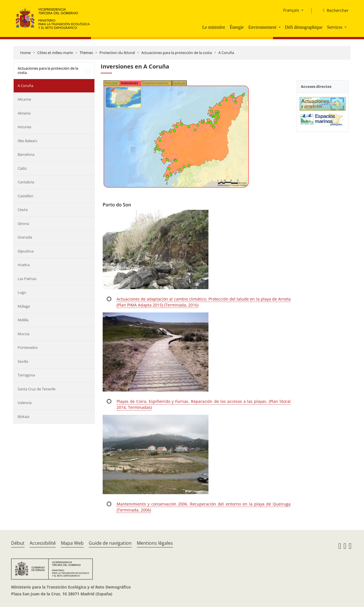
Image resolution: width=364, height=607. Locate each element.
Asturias (24, 127)
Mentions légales (155, 543)
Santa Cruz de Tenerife (37, 389)
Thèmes (86, 53)
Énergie (237, 27)
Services (335, 27)
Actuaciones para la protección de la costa (177, 53)
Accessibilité (43, 543)
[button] (280, 27)
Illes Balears (27, 141)
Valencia (25, 403)
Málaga (24, 306)
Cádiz (22, 168)
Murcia (23, 334)
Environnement (262, 27)
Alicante (24, 99)
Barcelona (26, 154)
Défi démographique (304, 27)
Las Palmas (27, 279)
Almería (24, 113)
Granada (25, 237)
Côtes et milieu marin (55, 53)
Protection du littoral (117, 53)
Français (291, 10)
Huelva (24, 265)
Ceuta (23, 210)
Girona (23, 223)
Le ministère (214, 27)
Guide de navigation (110, 543)
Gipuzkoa (26, 251)
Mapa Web (72, 543)
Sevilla (23, 361)
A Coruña (226, 53)
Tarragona (26, 375)
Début (18, 543)
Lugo (22, 292)
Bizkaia (23, 417)
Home (25, 53)
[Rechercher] (334, 11)
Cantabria (26, 182)
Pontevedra (28, 347)
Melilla (23, 320)
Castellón (25, 196)
